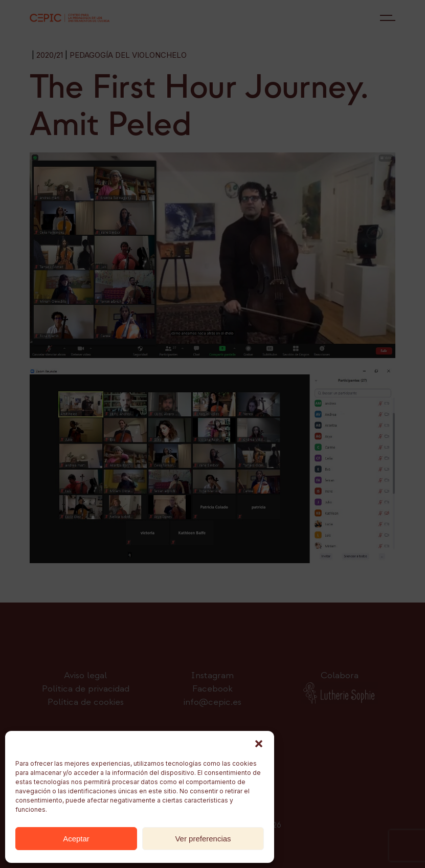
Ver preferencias (203, 839)
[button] (259, 744)
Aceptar (76, 839)
